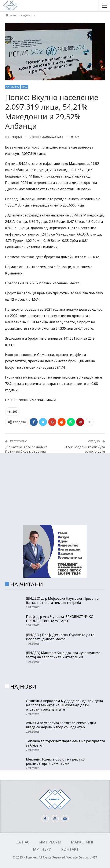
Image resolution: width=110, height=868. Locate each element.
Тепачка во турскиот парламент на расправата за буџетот (65, 743)
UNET (93, 857)
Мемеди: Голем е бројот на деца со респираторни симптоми (55, 761)
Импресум (50, 842)
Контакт (70, 849)
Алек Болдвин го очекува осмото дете (85, 449)
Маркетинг (82, 842)
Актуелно (13, 87)
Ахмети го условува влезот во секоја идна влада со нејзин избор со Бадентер (61, 725)
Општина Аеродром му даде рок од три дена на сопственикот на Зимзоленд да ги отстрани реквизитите (64, 705)
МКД (24, 87)
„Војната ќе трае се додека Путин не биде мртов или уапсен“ (26, 451)
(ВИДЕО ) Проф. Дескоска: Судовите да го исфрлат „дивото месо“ (60, 637)
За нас (23, 842)
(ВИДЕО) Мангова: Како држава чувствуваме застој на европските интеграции (63, 655)
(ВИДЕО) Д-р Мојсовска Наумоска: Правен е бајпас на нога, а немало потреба (62, 601)
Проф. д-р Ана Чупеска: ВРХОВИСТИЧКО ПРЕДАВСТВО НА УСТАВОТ (60, 619)
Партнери (41, 849)
